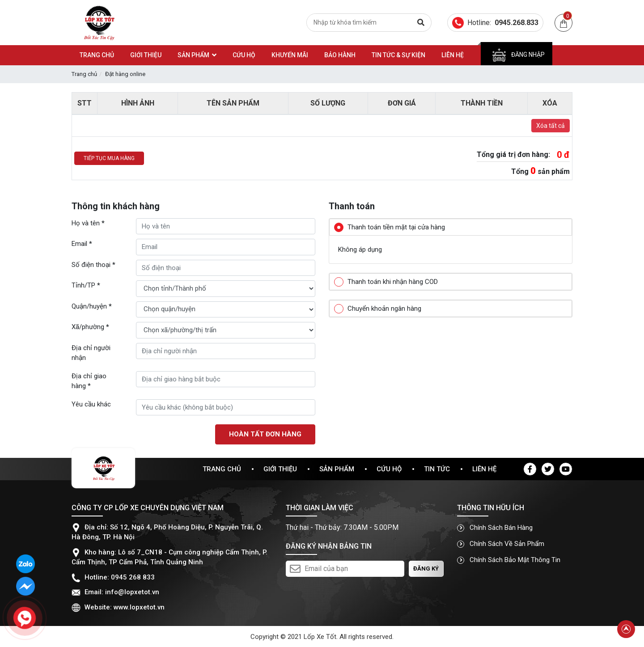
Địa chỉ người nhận (91, 353)
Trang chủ (84, 74)
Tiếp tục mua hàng (109, 158)
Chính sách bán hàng (495, 528)
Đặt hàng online (125, 74)
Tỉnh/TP (86, 285)
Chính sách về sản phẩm (501, 544)
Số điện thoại (93, 265)
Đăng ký (426, 569)
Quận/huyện (92, 306)
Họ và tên (88, 223)
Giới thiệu (280, 469)
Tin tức (437, 469)
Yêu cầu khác (91, 404)
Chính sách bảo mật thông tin (509, 560)
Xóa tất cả (551, 126)
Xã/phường (90, 327)
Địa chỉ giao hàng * (89, 381)
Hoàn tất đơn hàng (265, 434)
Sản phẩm (337, 469)
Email (82, 244)
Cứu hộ (389, 469)
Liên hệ (484, 469)
